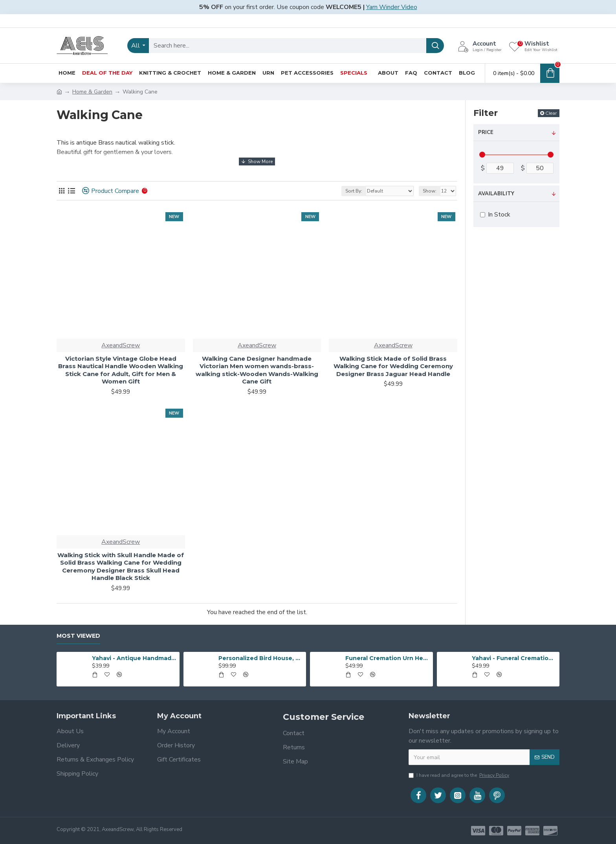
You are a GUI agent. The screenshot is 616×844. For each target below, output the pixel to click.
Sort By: (354, 191)
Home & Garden (92, 92)
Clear (551, 113)
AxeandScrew (121, 345)
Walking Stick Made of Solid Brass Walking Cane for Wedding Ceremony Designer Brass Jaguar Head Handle (393, 366)
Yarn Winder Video (392, 7)
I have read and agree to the (459, 775)
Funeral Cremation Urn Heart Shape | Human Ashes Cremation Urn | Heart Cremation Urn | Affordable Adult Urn (388, 658)
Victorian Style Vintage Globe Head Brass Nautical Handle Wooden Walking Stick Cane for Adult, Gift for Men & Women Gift (121, 370)
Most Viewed (78, 636)
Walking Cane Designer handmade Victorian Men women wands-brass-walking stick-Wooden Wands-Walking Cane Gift (257, 370)
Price (486, 132)
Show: (430, 191)
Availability (496, 194)
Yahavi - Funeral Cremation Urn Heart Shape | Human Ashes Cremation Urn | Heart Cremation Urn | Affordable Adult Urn (514, 658)
